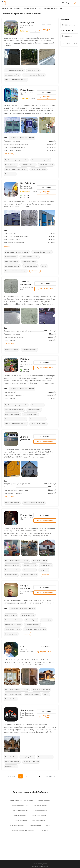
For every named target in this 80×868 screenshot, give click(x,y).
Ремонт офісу (46, 620)
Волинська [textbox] (67, 36)
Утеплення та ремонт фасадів (16, 80)
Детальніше (46, 25)
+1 (45, 575)
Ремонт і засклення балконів (34, 75)
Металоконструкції (46, 165)
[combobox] (69, 25)
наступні (49, 776)
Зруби (44, 266)
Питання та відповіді (40, 864)
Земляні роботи (29, 570)
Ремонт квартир (11, 615)
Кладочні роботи (30, 565)
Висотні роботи (33, 70)
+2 (35, 271)
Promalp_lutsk (27, 23)
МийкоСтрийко (27, 90)
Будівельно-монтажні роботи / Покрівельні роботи (43, 9)
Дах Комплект (27, 710)
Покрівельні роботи (12, 75)
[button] (55, 57)
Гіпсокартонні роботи (13, 625)
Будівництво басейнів (13, 694)
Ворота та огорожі (29, 262)
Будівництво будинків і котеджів (17, 252)
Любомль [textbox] (69, 44)
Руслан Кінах (27, 515)
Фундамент (44, 570)
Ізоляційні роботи (12, 262)
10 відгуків (35, 31)
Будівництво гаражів (39, 816)
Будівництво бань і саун (30, 257)
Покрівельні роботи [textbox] (69, 25)
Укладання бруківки (40, 561)
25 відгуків (35, 98)
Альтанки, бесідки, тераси (42, 252)
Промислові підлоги (12, 565)
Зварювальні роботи (38, 419)
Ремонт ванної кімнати (13, 620)
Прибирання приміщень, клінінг (16, 160)
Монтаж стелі (10, 174)
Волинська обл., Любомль (11, 9)
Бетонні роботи (11, 699)
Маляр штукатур (11, 575)
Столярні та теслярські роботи (23, 831)
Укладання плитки (28, 615)
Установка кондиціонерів (14, 70)
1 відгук (33, 192)
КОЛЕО (24, 647)
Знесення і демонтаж (38, 169)
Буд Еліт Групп (28, 183)
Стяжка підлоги (46, 565)
